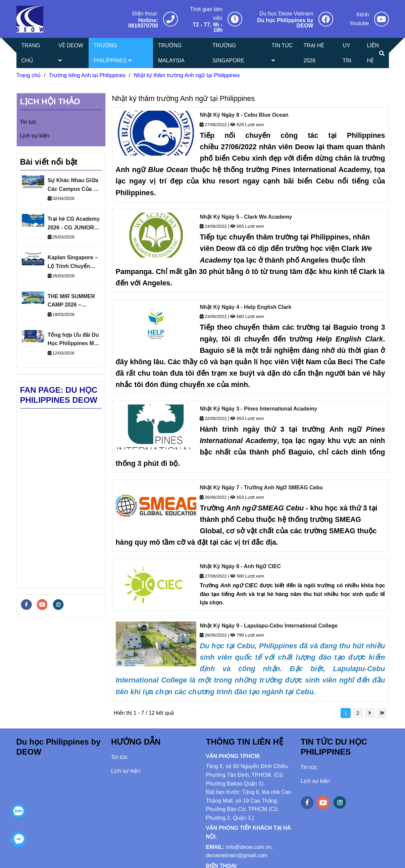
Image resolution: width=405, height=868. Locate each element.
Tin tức (29, 122)
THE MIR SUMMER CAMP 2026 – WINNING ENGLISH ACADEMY (72, 301)
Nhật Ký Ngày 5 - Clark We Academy (246, 217)
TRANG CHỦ (31, 53)
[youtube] (42, 605)
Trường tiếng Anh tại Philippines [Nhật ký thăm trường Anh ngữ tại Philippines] (87, 75)
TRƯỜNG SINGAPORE (228, 53)
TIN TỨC (282, 53)
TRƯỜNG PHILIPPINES (113, 53)
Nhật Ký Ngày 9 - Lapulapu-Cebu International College (269, 626)
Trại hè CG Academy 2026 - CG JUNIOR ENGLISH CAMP (74, 224)
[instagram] (58, 605)
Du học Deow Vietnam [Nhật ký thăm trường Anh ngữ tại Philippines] (287, 14)
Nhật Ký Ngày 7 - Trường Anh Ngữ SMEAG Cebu (261, 487)
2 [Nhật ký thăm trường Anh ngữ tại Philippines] (358, 713)
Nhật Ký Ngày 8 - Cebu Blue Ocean (244, 115)
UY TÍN (347, 53)
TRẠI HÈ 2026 (314, 53)
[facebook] (27, 605)
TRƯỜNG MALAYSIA (171, 53)
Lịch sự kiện (35, 136)
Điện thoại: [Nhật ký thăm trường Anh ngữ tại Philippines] (145, 14)
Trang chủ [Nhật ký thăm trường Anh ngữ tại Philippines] (29, 75)
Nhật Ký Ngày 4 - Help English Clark (245, 307)
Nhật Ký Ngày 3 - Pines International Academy (258, 409)
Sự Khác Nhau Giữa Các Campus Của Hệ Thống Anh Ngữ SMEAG (74, 185)
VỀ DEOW (71, 53)
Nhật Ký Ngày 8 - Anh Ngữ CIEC (240, 566)
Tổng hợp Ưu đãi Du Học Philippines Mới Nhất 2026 (73, 340)
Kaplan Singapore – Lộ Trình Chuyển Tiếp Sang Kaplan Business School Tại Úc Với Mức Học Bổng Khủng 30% (74, 262)
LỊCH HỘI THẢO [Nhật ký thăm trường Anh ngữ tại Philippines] (50, 101)
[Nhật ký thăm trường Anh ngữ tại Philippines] (30, 19)
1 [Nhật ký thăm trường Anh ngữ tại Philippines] (346, 713)
